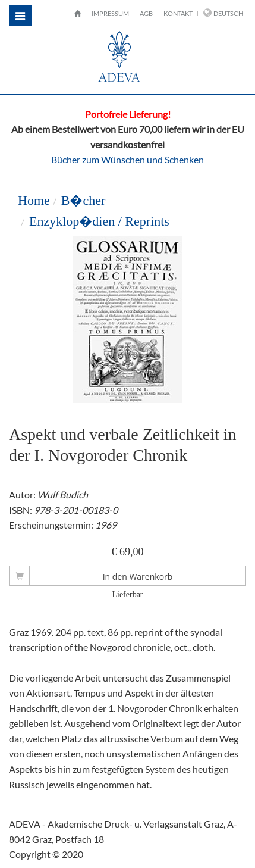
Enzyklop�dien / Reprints (99, 221)
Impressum (110, 13)
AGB (146, 13)
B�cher (84, 200)
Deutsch (228, 13)
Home (34, 200)
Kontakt (178, 13)
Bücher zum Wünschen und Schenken (127, 159)
